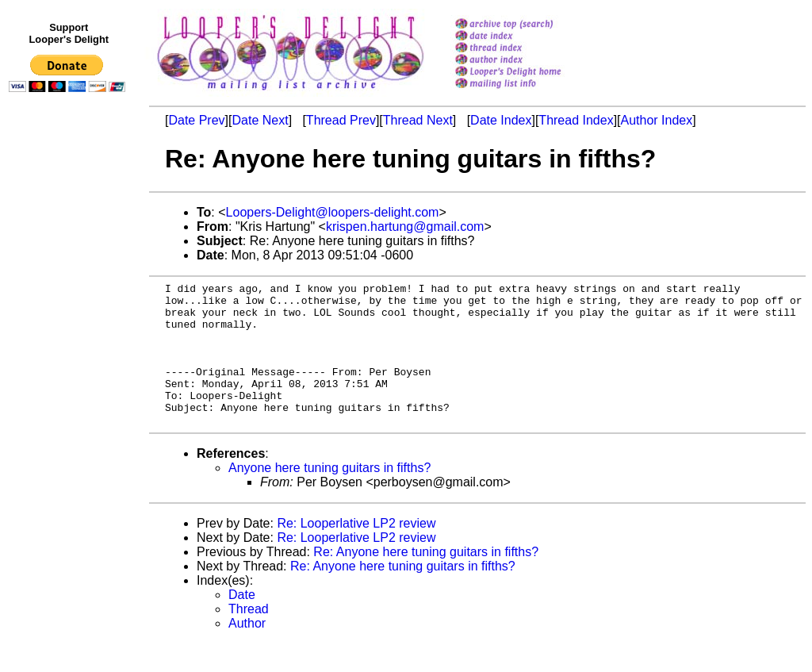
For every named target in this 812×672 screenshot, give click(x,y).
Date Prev (196, 120)
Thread (249, 637)
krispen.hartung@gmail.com (405, 227)
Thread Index (576, 120)
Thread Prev (341, 120)
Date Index (501, 120)
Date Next (260, 120)
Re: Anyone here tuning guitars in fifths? (426, 580)
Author (247, 652)
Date (242, 623)
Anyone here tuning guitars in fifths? (329, 496)
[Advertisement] (70, 426)
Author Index (657, 120)
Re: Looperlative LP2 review (356, 552)
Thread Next (418, 120)
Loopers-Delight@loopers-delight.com (333, 212)
